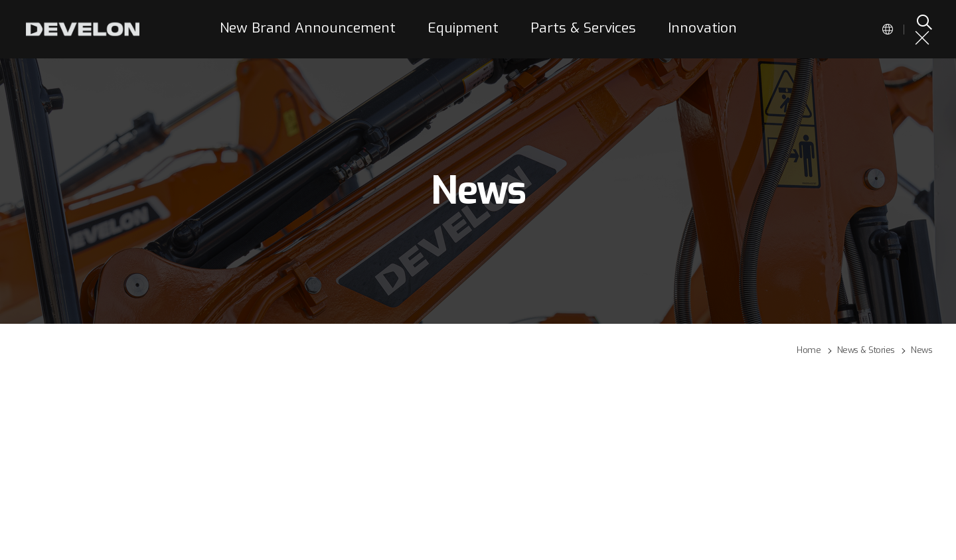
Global (888, 29)
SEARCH (923, 22)
